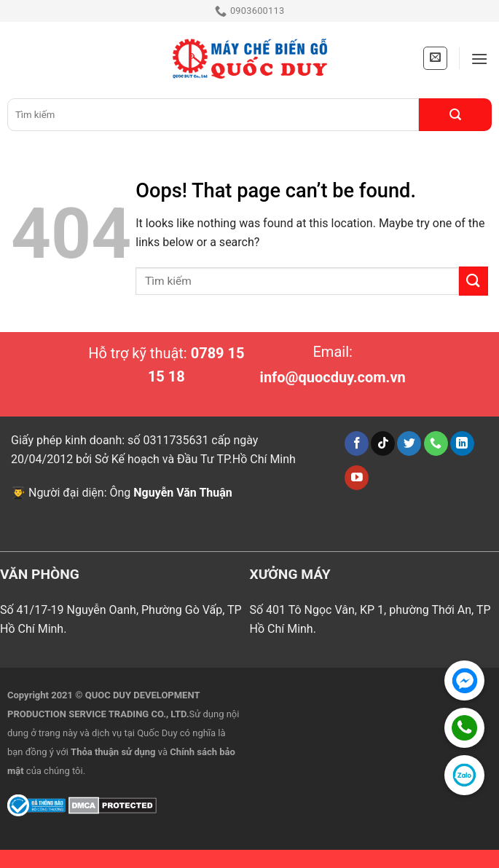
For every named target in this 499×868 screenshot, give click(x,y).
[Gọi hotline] (464, 728)
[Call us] (436, 443)
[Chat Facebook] (464, 680)
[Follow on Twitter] (409, 443)
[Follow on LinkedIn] (462, 443)
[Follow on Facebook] (357, 443)
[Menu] (479, 59)
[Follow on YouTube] (357, 478)
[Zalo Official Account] (464, 775)
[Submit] (455, 115)
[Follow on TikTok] (383, 443)
